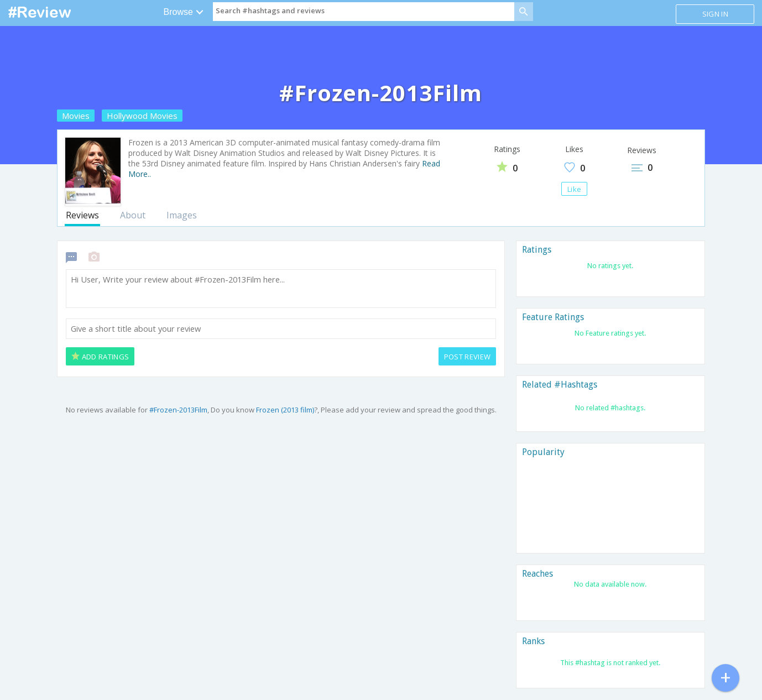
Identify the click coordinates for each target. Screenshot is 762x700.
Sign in (715, 14)
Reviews (82, 215)
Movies (76, 116)
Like (574, 189)
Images (182, 215)
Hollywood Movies (142, 116)
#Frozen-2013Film (178, 410)
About (133, 215)
